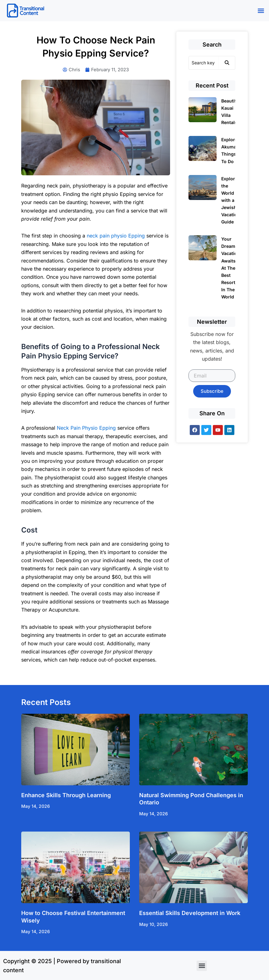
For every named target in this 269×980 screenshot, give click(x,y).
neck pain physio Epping (116, 236)
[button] (261, 10)
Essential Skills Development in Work (190, 913)
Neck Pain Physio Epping (86, 428)
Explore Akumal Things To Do (229, 150)
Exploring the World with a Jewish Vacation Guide (232, 200)
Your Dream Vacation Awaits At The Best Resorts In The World (231, 268)
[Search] (204, 63)
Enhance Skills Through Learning (66, 795)
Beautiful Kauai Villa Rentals (231, 112)
